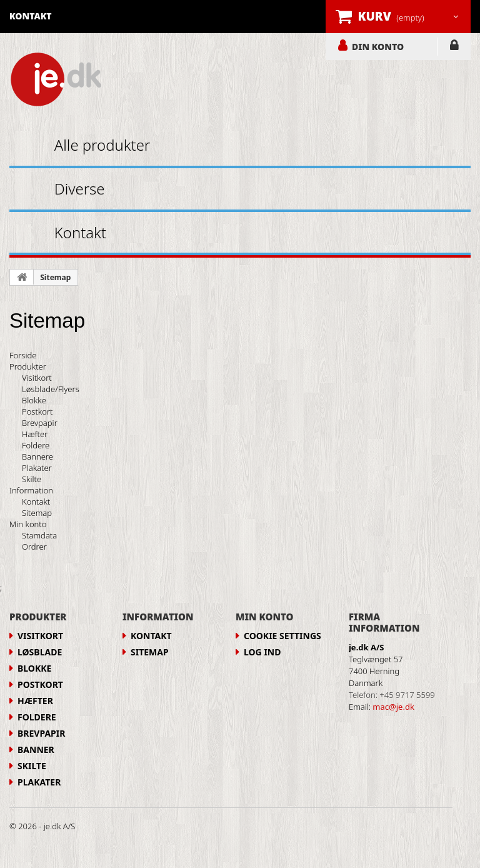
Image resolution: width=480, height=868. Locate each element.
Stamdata (39, 535)
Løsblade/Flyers (51, 389)
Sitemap (55, 277)
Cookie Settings (282, 636)
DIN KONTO (378, 46)
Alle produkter (102, 145)
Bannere (37, 457)
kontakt (31, 16)
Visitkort (37, 378)
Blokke (34, 400)
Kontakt (80, 232)
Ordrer (34, 547)
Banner (36, 749)
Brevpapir (40, 423)
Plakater (37, 468)
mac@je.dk (393, 707)
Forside (23, 355)
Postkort (37, 411)
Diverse (80, 189)
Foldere (36, 445)
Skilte (32, 479)
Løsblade (40, 652)
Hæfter (35, 434)
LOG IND (454, 48)
